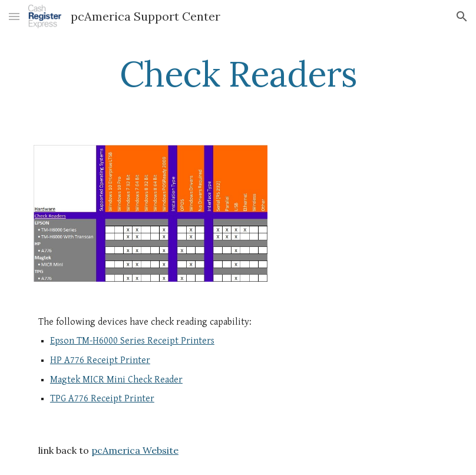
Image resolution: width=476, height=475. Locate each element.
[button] (14, 16)
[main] (238, 74)
